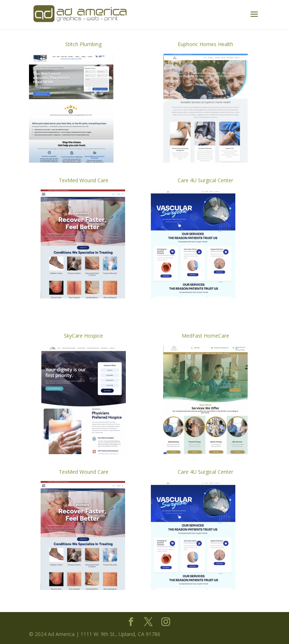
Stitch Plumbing (83, 44)
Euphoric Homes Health (205, 44)
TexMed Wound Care (84, 180)
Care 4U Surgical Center (205, 180)
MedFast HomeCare (205, 336)
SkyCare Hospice (83, 336)
